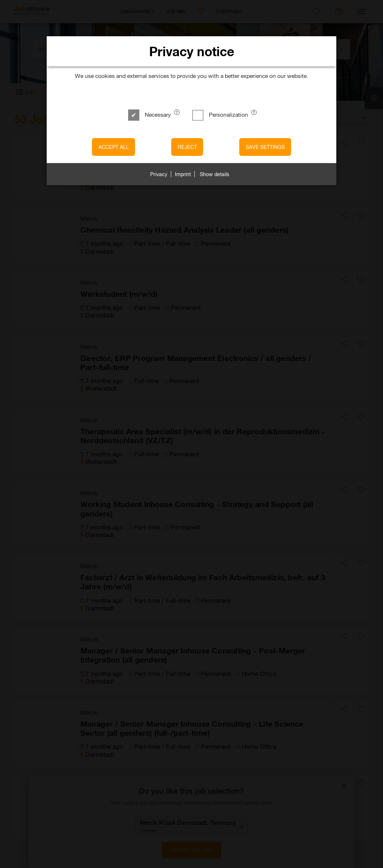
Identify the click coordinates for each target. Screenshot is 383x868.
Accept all (114, 147)
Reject (187, 147)
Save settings (265, 147)
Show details (214, 174)
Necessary (150, 114)
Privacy (159, 174)
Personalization (221, 114)
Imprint (183, 174)
